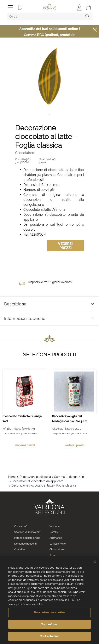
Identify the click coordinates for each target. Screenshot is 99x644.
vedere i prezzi (25, 445)
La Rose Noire (58, 544)
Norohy (54, 532)
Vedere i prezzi (66, 246)
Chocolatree (57, 550)
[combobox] (49, 17)
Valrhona (55, 526)
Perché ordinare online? (28, 538)
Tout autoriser (49, 636)
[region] (49, 600)
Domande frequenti (25, 544)
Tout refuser (49, 624)
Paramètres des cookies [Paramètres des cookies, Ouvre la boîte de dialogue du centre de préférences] (50, 612)
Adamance (56, 538)
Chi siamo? (21, 526)
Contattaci (20, 550)
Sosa (52, 555)
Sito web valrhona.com (27, 532)
